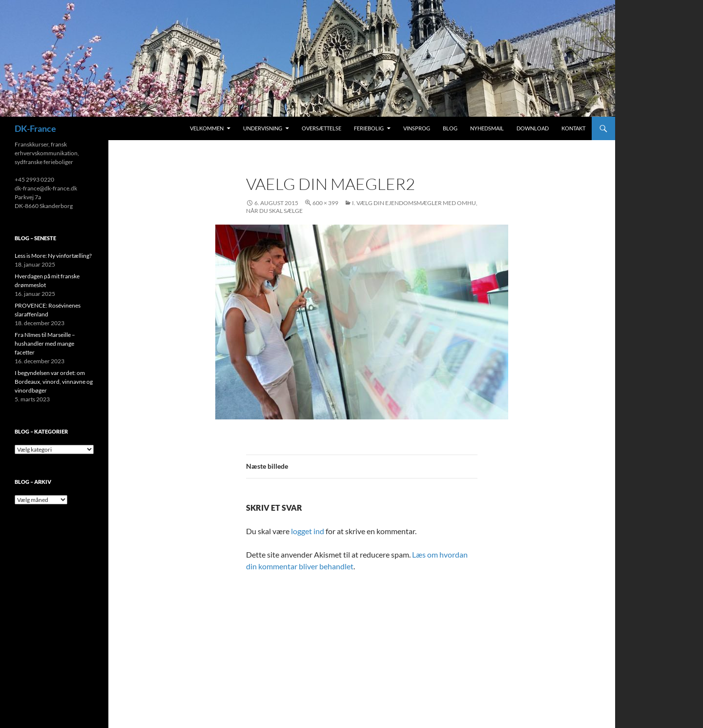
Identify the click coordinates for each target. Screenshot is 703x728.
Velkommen (207, 128)
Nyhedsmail (487, 128)
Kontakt (573, 128)
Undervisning (263, 128)
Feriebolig (369, 128)
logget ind (308, 531)
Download (533, 128)
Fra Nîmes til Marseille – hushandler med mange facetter (45, 343)
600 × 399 (325, 203)
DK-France (35, 128)
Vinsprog (417, 128)
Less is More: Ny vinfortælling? (53, 256)
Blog (450, 128)
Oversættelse (321, 128)
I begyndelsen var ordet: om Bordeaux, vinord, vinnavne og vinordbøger (54, 382)
